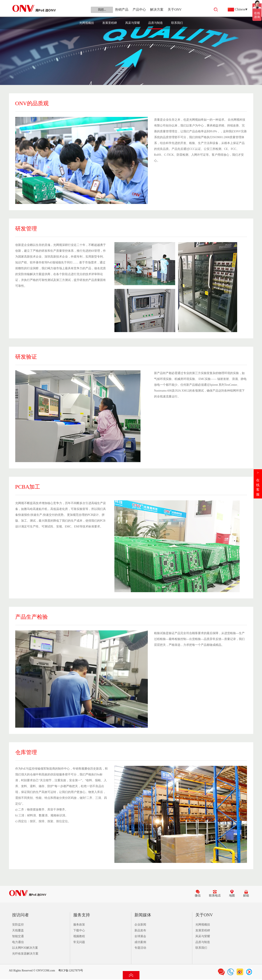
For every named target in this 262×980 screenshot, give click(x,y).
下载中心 (79, 930)
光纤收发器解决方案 (25, 954)
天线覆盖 (18, 930)
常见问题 (79, 942)
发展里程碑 (110, 23)
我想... (102, 10)
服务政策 (79, 925)
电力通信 (18, 942)
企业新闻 (140, 925)
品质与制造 (156, 23)
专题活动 (140, 948)
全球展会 (140, 936)
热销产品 (122, 9)
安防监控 (18, 925)
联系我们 (177, 23)
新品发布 (140, 930)
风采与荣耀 (133, 23)
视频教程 (79, 936)
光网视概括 (87, 23)
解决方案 (157, 9)
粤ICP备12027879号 (71, 971)
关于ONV (175, 9)
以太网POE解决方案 (25, 948)
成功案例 (140, 942)
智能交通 (18, 936)
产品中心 (139, 9)
